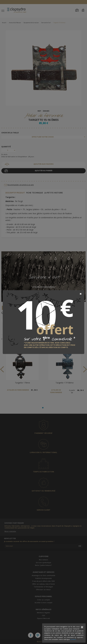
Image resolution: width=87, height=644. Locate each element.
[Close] (81, 294)
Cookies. (73, 639)
